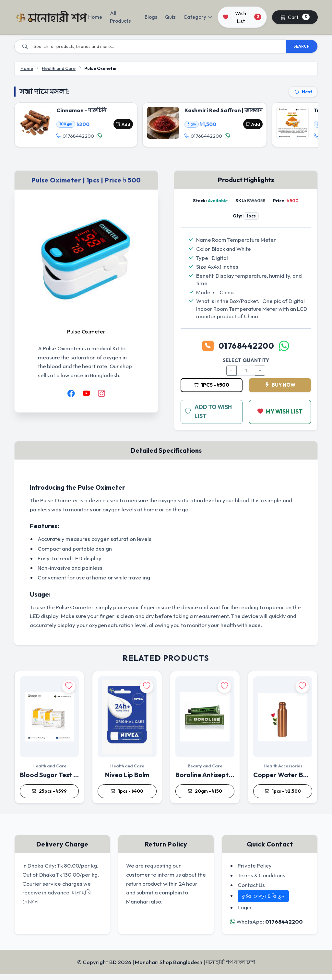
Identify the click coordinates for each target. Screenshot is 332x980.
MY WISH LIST (280, 417)
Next (303, 92)
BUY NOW (280, 390)
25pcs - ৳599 (49, 797)
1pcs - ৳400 (127, 797)
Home (95, 17)
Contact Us (251, 890)
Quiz (170, 17)
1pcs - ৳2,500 (283, 797)
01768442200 (76, 137)
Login (244, 913)
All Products (120, 17)
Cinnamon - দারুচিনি (82, 111)
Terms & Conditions (261, 881)
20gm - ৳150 (205, 797)
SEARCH (302, 46)
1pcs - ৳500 (212, 390)
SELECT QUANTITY (246, 366)
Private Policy (255, 871)
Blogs (151, 17)
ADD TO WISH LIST (209, 417)
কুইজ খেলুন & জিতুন (263, 902)
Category (198, 17)
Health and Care (59, 68)
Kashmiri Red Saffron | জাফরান (225, 111)
